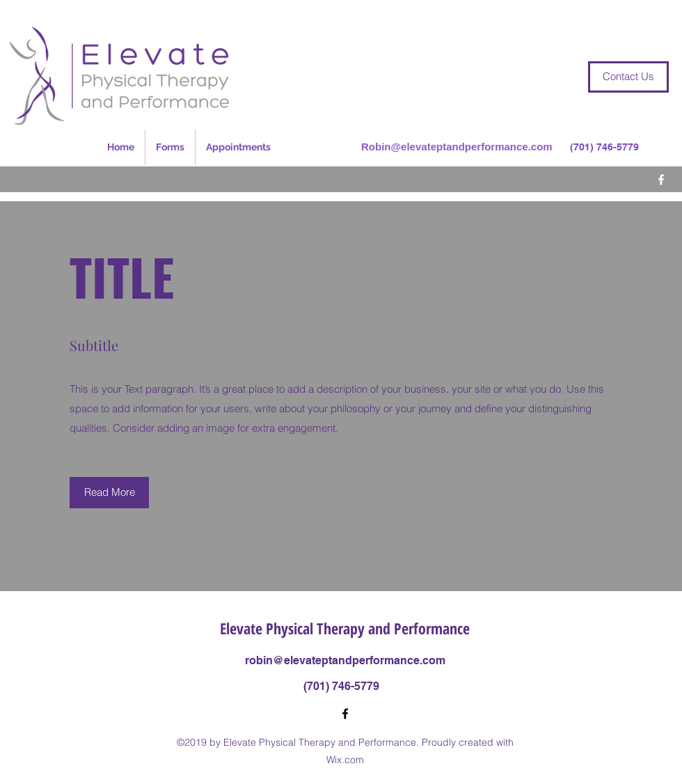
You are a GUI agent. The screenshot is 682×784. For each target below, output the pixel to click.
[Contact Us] (628, 77)
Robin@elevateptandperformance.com (457, 147)
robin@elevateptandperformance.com (345, 660)
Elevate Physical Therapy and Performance (345, 628)
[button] (109, 493)
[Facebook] (661, 180)
